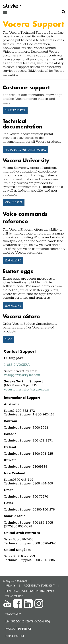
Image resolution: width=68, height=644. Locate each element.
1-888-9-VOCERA (17, 364)
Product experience (18, 629)
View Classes (14, 202)
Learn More (13, 306)
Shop (8, 339)
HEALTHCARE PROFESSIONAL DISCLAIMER (30, 591)
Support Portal (15, 110)
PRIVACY (10, 586)
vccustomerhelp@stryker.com (27, 389)
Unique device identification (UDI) (28, 621)
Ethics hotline (15, 636)
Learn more (13, 260)
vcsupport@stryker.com (22, 375)
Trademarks (14, 614)
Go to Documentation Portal (25, 150)
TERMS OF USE (14, 596)
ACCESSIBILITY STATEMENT (39, 586)
